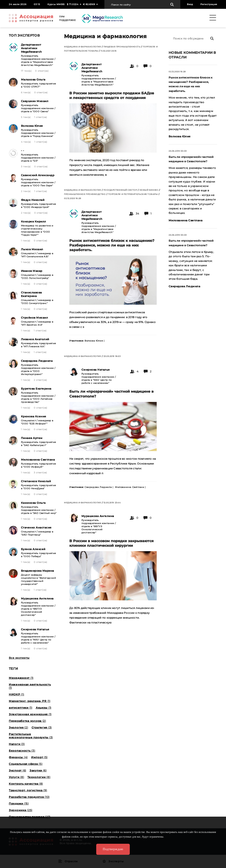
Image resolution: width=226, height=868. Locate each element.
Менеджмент (21, 678)
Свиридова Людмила (184, 286)
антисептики (21, 708)
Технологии (39, 777)
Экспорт (18, 770)
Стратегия (42, 727)
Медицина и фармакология (82, 47)
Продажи (19, 804)
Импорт (39, 757)
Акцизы (44, 708)
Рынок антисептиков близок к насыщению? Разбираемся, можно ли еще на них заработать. (190, 84)
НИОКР (17, 694)
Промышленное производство (85, 194)
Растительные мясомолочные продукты (31, 736)
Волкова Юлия (180, 136)
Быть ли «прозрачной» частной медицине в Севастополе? (191, 159)
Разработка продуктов (29, 797)
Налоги (17, 744)
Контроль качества (26, 784)
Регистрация (209, 4)
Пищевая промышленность (122, 47)
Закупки (38, 770)
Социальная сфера (26, 764)
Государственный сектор (120, 190)
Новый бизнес (149, 190)
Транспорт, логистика (28, 790)
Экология (19, 727)
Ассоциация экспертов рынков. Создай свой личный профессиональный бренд (31, 18)
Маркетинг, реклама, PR (30, 701)
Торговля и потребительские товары (133, 194)
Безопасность (22, 751)
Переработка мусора (27, 721)
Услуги (16, 777)
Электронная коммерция (30, 714)
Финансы (18, 757)
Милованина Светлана (186, 220)
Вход (190, 4)
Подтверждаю (113, 849)
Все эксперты (19, 658)
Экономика (21, 810)
